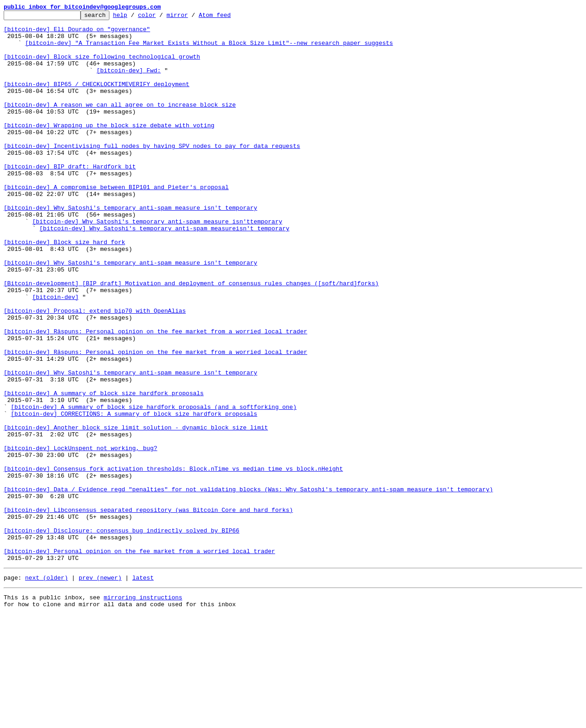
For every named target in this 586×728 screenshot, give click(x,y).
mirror (192, 17)
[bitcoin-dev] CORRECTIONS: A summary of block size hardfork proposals (134, 494)
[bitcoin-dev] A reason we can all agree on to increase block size (120, 124)
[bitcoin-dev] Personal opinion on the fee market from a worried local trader (139, 659)
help (134, 17)
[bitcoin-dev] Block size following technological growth (102, 66)
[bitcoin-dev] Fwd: (129, 82)
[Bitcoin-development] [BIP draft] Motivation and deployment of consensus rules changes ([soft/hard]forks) (191, 338)
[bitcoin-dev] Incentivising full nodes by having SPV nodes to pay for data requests (152, 173)
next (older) (47, 689)
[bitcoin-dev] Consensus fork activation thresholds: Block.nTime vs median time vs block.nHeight (173, 560)
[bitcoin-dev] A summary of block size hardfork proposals (104, 470)
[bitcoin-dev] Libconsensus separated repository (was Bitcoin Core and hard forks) (148, 610)
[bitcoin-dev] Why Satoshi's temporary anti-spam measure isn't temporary (130, 247)
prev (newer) (100, 689)
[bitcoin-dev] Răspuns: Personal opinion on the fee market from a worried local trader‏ (155, 420)
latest (143, 689)
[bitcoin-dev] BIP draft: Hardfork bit (70, 198)
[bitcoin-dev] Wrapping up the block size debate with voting (109, 148)
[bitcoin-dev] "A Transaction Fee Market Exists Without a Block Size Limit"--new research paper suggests (209, 49)
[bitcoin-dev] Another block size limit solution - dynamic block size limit (136, 511)
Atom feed (229, 17)
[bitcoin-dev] (55, 354)
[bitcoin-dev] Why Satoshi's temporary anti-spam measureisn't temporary (164, 272)
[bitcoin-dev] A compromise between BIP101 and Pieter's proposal (116, 223)
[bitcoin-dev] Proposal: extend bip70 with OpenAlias (95, 371)
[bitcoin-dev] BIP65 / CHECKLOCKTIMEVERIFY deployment (97, 99)
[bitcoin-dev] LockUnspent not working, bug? (80, 536)
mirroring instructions (143, 710)
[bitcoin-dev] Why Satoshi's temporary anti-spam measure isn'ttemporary (157, 264)
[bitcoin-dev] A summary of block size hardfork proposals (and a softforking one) (154, 486)
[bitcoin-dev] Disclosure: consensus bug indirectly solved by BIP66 (122, 635)
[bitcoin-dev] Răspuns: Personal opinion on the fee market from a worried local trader (155, 396)
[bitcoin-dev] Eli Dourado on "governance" (77, 33)
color (161, 17)
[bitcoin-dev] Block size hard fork (64, 288)
